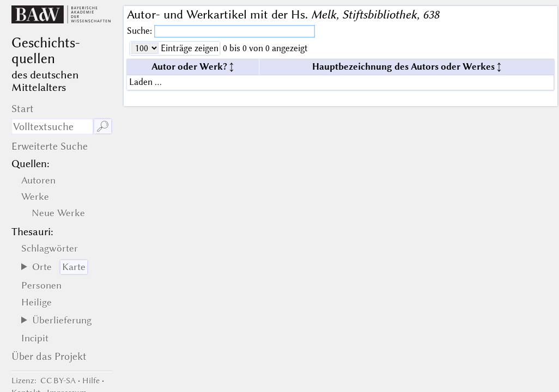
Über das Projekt (49, 356)
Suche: (141, 31)
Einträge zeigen (189, 48)
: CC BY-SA (44, 381)
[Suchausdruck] (53, 127)
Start (23, 109)
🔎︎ (103, 127)
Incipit (35, 338)
